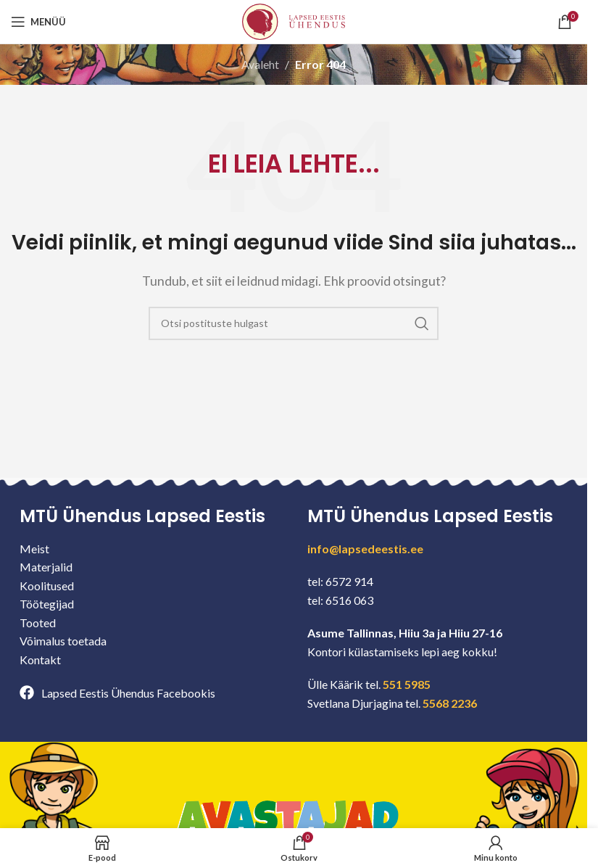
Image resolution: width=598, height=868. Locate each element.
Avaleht (260, 64)
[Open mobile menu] (38, 22)
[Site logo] (294, 20)
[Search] (294, 323)
